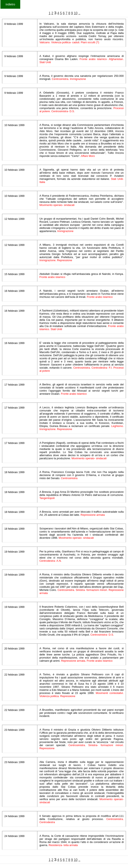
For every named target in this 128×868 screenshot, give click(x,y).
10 (76, 13)
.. (79, 13)
